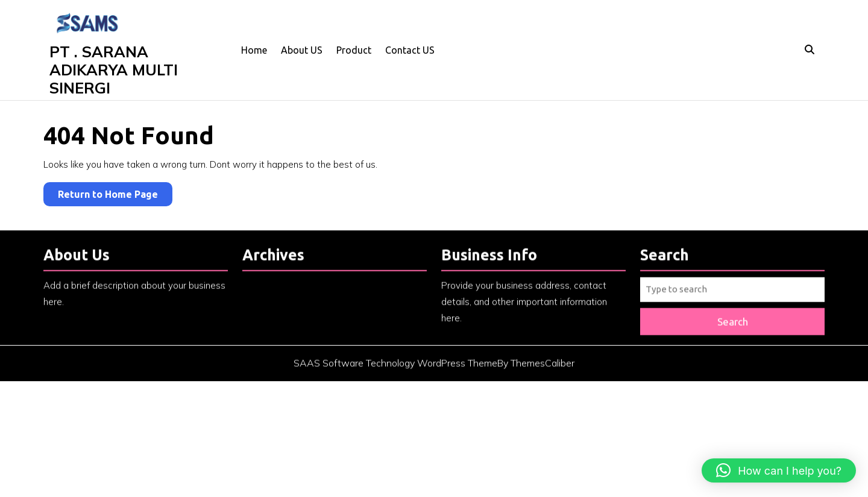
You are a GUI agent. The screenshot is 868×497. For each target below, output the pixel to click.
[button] (779, 470)
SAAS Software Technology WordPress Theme (395, 369)
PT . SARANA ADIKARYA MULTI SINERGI (114, 70)
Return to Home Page (115, 196)
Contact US (410, 50)
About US (302, 50)
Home (254, 50)
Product (354, 50)
